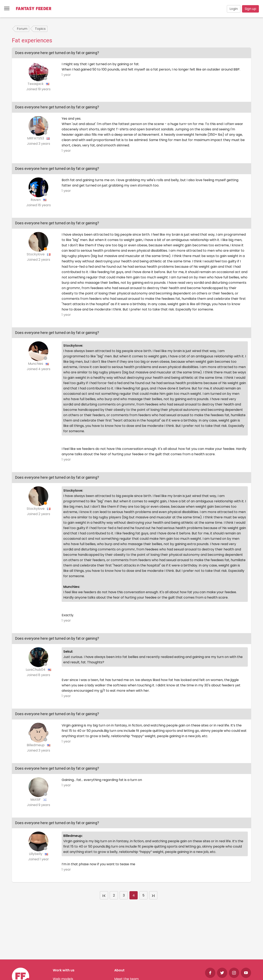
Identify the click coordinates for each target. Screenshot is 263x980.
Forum (22, 29)
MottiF (36, 800)
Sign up (250, 9)
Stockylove (36, 254)
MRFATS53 (36, 138)
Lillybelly (36, 854)
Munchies (36, 364)
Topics (40, 29)
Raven (36, 200)
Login (234, 9)
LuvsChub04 (36, 670)
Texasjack (36, 84)
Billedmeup (36, 745)
